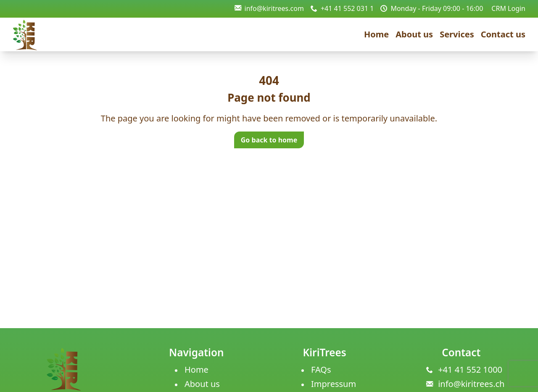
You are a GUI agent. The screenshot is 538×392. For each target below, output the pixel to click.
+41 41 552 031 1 (342, 8)
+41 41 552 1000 (470, 370)
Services (457, 34)
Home (376, 34)
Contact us (503, 34)
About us (414, 34)
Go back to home (269, 140)
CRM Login (508, 8)
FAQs (321, 370)
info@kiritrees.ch (471, 384)
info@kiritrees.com (269, 8)
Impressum (334, 384)
